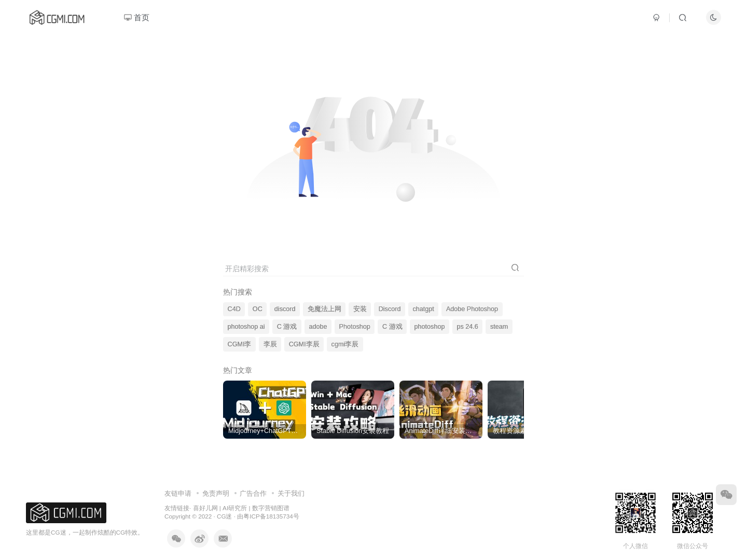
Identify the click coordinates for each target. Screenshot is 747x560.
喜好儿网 (205, 508)
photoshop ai (246, 327)
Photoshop (355, 327)
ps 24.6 (468, 327)
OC (258, 309)
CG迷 (225, 516)
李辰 (270, 344)
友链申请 (178, 493)
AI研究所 (235, 508)
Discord (390, 309)
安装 (360, 309)
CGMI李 (240, 344)
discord (285, 309)
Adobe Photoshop (472, 309)
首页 (137, 17)
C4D (234, 309)
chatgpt (424, 309)
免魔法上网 (324, 309)
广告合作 (253, 493)
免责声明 (216, 493)
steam (499, 327)
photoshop (430, 327)
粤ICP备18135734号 (271, 516)
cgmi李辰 (345, 344)
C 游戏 (287, 327)
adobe (318, 327)
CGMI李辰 (304, 344)
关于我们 (291, 493)
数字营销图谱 (271, 508)
